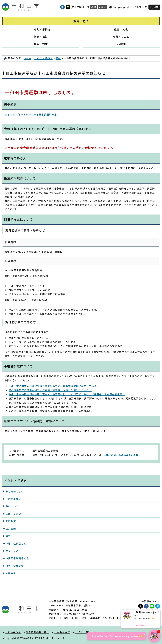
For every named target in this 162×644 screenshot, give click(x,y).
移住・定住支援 (15, 566)
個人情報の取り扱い (38, 632)
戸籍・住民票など (16, 543)
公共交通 (11, 529)
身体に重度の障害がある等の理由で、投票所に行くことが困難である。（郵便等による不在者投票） (67, 394)
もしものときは (15, 491)
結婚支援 (11, 573)
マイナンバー (13, 551)
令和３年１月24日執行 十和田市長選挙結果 (31, 114)
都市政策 (11, 521)
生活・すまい (13, 514)
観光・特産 (41, 44)
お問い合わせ (13, 632)
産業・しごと (121, 37)
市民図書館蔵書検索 (17, 558)
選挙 (58, 58)
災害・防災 (81, 21)
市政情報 (121, 44)
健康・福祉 (41, 37)
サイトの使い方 (84, 632)
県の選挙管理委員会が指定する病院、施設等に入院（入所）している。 (50, 390)
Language (119, 7)
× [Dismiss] (158, 612)
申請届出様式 (13, 499)
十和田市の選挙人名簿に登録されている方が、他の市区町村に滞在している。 (54, 386)
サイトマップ (139, 7)
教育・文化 (121, 29)
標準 (94, 7)
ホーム (27, 58)
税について (12, 506)
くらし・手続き (41, 29)
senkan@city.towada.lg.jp (122, 455)
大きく (102, 7)
